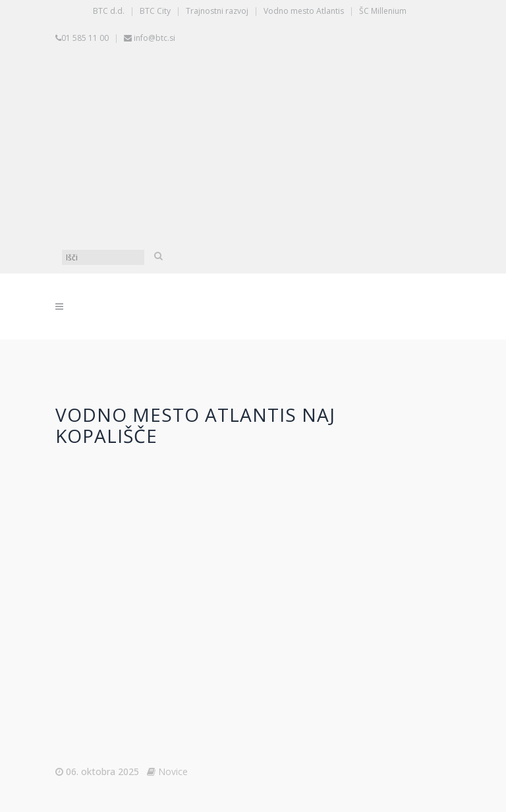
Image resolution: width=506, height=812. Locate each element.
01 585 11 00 (85, 38)
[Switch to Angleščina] (256, 197)
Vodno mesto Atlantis (304, 11)
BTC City (155, 11)
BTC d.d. (109, 11)
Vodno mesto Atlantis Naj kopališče (195, 425)
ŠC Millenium (383, 11)
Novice (173, 771)
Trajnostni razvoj (217, 11)
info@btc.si (155, 38)
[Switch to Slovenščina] (256, 98)
